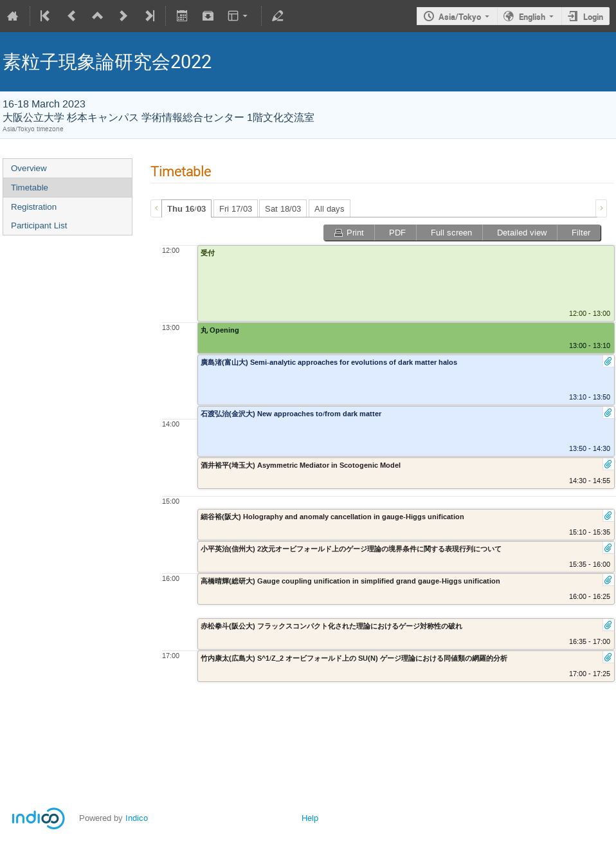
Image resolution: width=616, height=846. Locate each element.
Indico (137, 818)
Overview (29, 168)
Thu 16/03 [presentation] (186, 209)
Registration (34, 207)
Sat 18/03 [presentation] (283, 209)
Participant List (39, 225)
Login (593, 17)
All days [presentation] (330, 209)
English (532, 17)
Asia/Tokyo (460, 17)
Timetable (30, 188)
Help (310, 818)
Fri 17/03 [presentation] (236, 209)
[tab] (186, 208)
